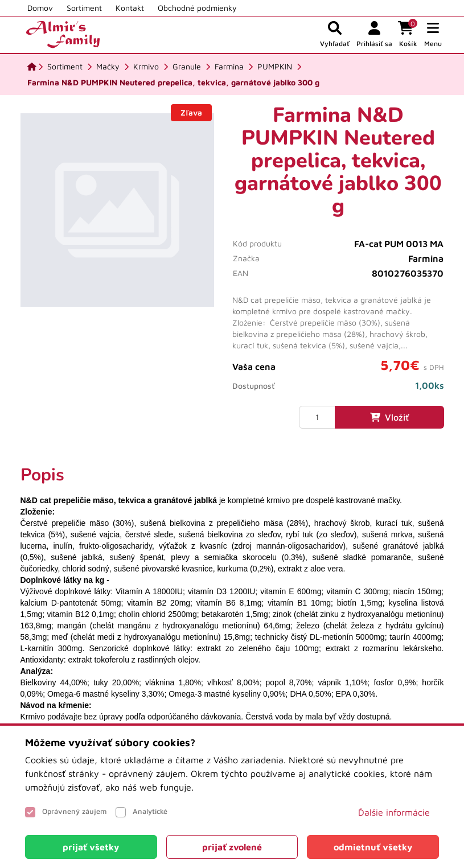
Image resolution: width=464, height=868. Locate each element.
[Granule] (187, 67)
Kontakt (130, 8)
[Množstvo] (317, 417)
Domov (40, 8)
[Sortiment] (65, 67)
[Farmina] (229, 67)
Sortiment (84, 8)
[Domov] (32, 67)
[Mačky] (108, 67)
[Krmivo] (146, 67)
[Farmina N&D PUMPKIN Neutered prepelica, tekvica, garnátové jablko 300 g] (173, 83)
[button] (433, 35)
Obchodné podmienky (197, 8)
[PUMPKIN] (275, 67)
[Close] (91, 847)
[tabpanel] (232, 594)
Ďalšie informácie (394, 812)
